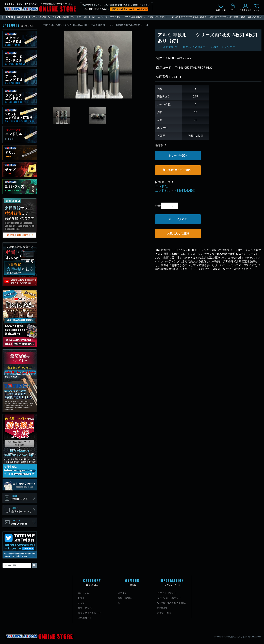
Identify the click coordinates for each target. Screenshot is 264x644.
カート (121, 603)
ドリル (81, 598)
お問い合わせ (164, 613)
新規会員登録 (125, 598)
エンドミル (163, 186)
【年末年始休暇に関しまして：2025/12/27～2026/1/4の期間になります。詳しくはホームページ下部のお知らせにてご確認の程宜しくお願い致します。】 (89, 17)
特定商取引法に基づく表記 (171, 603)
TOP (46, 25)
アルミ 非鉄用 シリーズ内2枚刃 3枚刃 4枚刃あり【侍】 (120, 25)
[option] (98, 65)
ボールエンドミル (60, 25)
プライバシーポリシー (169, 598)
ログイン (122, 593)
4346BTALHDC (80, 25)
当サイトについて (167, 593)
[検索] (16, 565)
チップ (81, 603)
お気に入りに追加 (178, 233)
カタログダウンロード (89, 613)
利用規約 (162, 608)
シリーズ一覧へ (178, 155)
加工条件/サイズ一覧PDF (178, 170)
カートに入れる (178, 219)
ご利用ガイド (85, 618)
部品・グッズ (85, 608)
